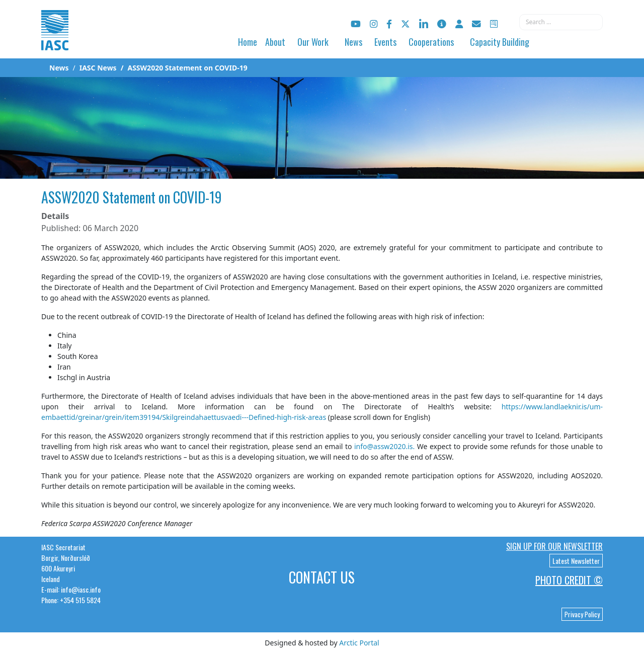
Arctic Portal (359, 643)
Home (248, 42)
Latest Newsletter (576, 561)
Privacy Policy (582, 614)
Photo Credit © (569, 580)
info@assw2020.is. (384, 446)
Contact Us (322, 577)
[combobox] (561, 22)
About (275, 42)
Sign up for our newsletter (554, 546)
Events (385, 42)
